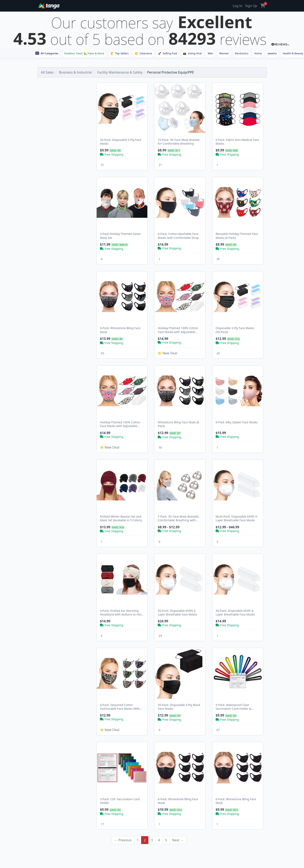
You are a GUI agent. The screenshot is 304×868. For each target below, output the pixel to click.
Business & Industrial (75, 72)
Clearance (143, 53)
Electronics (242, 53)
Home (258, 53)
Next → (178, 840)
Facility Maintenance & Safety (120, 72)
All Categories (47, 53)
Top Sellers (119, 53)
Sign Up (251, 6)
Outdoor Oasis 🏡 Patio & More (84, 53)
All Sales (47, 72)
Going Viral (192, 53)
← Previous (123, 840)
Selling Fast (168, 53)
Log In (237, 6)
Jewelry (272, 53)
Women (224, 53)
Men (210, 53)
